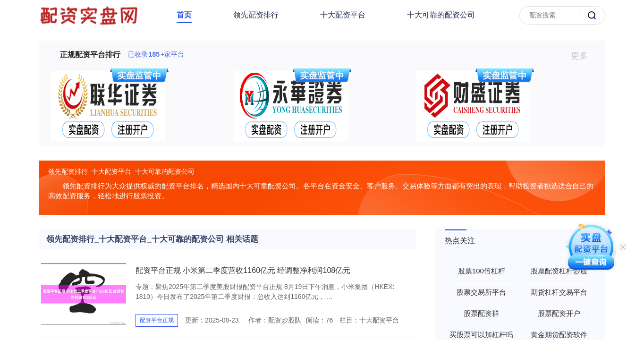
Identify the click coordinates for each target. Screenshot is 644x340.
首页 (184, 15)
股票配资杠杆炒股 (559, 271)
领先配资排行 (256, 15)
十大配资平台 (343, 15)
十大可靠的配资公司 (441, 15)
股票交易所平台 (481, 292)
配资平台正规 (157, 320)
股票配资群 (481, 313)
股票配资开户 (559, 313)
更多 (583, 56)
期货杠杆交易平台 (559, 292)
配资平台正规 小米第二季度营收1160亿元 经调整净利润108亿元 (243, 270)
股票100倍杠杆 (482, 271)
